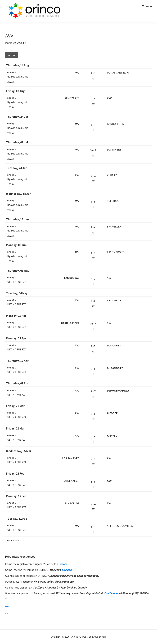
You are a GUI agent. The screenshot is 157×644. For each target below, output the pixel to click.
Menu (149, 6)
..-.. (7, 613)
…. (7, 605)
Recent (12, 55)
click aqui (67, 570)
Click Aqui (63, 564)
